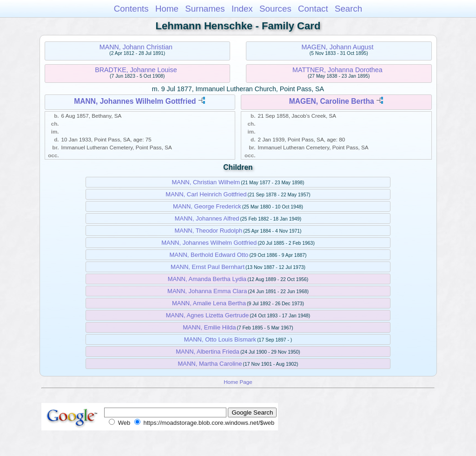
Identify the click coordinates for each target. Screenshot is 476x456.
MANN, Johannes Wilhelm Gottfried (135, 101)
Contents (131, 9)
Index (242, 9)
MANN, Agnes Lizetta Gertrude (207, 315)
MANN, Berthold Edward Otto (209, 255)
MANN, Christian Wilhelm (206, 182)
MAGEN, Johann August (337, 47)
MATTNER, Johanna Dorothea (337, 70)
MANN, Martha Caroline (210, 364)
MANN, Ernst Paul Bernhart (208, 267)
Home (167, 9)
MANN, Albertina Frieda (208, 352)
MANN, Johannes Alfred (207, 218)
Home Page (238, 382)
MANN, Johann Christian (136, 47)
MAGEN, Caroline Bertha (332, 101)
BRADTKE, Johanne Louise (136, 70)
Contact (313, 9)
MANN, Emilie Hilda (209, 327)
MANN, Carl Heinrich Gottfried (206, 194)
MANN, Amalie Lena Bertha (209, 303)
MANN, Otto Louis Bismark (220, 339)
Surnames (205, 9)
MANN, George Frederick (207, 206)
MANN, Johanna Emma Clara (207, 291)
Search (348, 9)
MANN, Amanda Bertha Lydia (207, 279)
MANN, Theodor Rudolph (208, 231)
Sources (275, 9)
